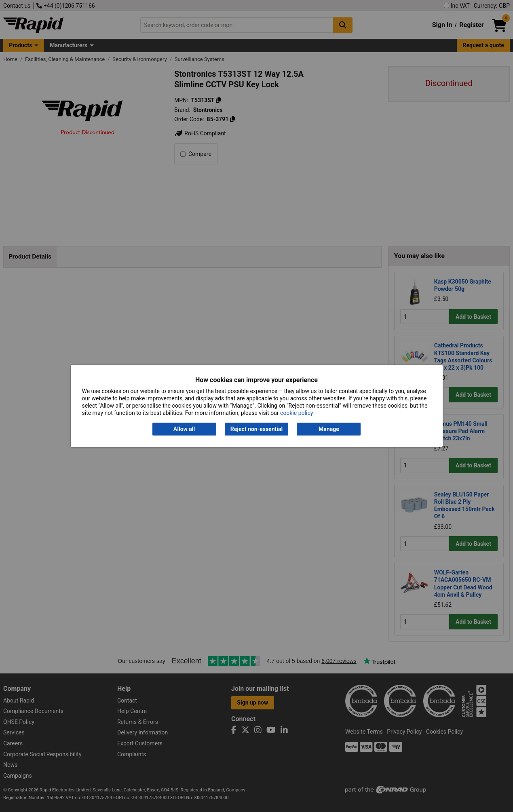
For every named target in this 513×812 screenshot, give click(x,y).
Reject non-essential (256, 429)
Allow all (184, 429)
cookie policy (297, 413)
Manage (329, 429)
